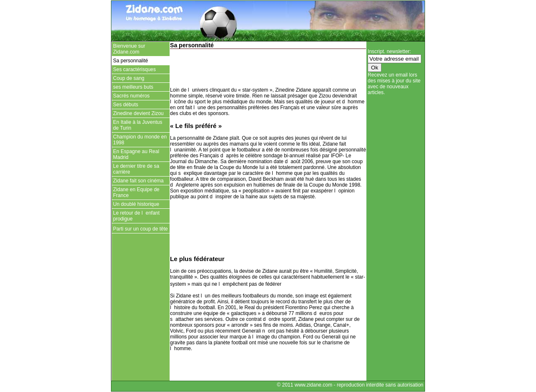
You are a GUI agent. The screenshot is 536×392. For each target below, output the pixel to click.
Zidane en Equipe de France (136, 192)
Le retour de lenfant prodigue (136, 216)
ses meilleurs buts (133, 87)
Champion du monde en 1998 (140, 140)
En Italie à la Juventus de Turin (138, 125)
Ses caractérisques (134, 69)
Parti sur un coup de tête (141, 229)
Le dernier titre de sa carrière (136, 169)
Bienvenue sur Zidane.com (129, 49)
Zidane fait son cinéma (138, 181)
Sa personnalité (130, 61)
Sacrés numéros (131, 96)
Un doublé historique (136, 204)
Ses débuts (126, 105)
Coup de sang (129, 78)
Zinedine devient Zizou (138, 113)
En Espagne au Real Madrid (136, 154)
